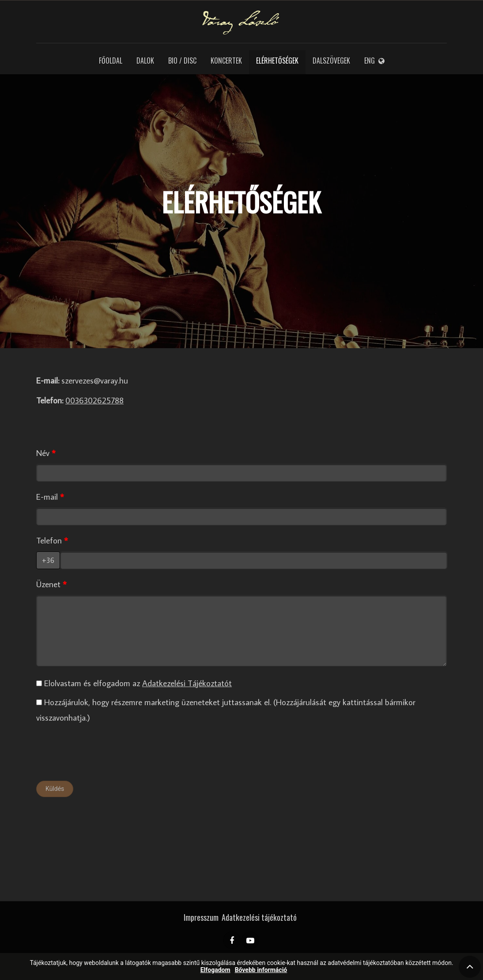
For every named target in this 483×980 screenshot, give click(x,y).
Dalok (145, 61)
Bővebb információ (261, 970)
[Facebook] (232, 940)
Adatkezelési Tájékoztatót (187, 683)
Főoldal (111, 61)
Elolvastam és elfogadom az (134, 683)
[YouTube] (250, 940)
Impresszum (201, 917)
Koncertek (226, 61)
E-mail (47, 496)
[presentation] (103, 755)
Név (43, 453)
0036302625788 (94, 400)
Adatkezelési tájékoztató (259, 917)
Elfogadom (215, 970)
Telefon (49, 540)
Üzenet (48, 584)
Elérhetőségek (277, 61)
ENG (374, 61)
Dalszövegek (331, 61)
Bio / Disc (182, 61)
